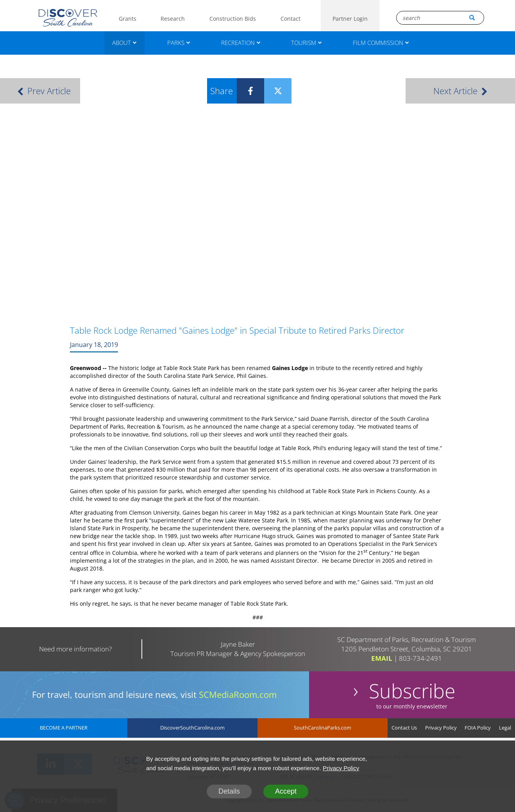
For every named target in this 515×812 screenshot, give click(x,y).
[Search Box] (440, 18)
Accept (286, 791)
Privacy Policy (441, 728)
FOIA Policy (478, 728)
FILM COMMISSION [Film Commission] (381, 43)
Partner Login (350, 19)
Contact (291, 19)
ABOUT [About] (124, 43)
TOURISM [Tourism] (307, 43)
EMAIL (382, 658)
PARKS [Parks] (179, 43)
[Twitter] (272, 91)
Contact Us (404, 728)
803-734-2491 (420, 658)
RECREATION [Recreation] (241, 43)
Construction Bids (233, 19)
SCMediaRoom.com (238, 694)
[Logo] (68, 18)
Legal (505, 728)
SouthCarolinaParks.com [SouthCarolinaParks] (323, 728)
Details (229, 791)
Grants (128, 19)
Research (173, 19)
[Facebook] (245, 91)
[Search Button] (472, 18)
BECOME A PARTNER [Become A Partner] (64, 728)
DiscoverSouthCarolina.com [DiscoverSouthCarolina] (192, 728)
